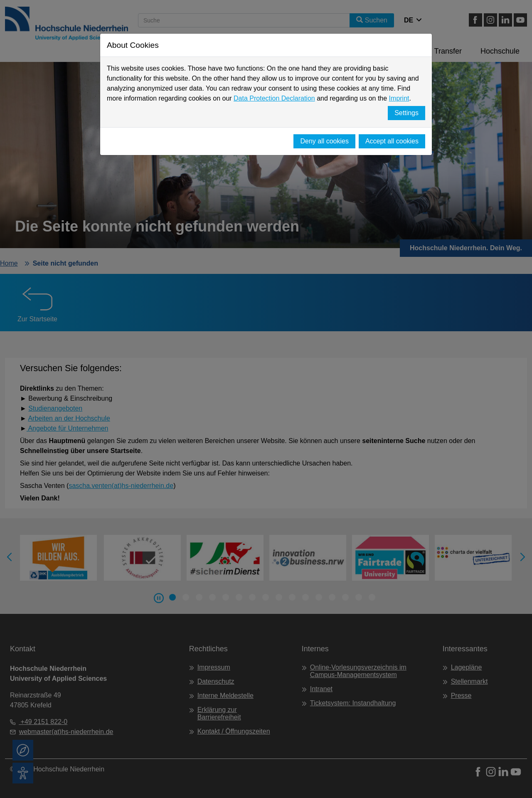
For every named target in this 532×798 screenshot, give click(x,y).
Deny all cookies (324, 141)
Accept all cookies (392, 141)
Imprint (399, 98)
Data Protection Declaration (274, 98)
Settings (406, 113)
